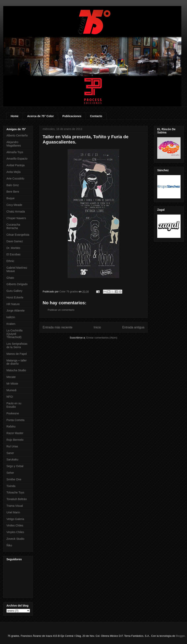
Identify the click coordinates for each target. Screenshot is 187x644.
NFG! (10, 397)
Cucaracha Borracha (13, 226)
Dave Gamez (15, 241)
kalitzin (11, 317)
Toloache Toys (15, 492)
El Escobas (13, 254)
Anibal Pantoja (15, 165)
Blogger (180, 636)
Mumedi (11, 390)
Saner (10, 453)
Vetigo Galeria (15, 519)
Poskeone (13, 413)
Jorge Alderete (15, 311)
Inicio (97, 327)
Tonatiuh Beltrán (17, 499)
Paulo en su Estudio (14, 405)
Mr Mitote (12, 384)
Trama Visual (15, 506)
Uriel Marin (13, 512)
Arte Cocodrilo (15, 179)
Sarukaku (12, 459)
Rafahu (11, 426)
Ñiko (9, 545)
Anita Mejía (13, 172)
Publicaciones (72, 116)
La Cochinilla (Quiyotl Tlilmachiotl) (14, 334)
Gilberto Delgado (17, 284)
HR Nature (13, 304)
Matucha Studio (16, 370)
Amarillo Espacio (17, 159)
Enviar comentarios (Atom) (102, 338)
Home (15, 116)
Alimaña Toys (15, 152)
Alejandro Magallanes (14, 144)
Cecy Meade (14, 205)
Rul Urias (12, 446)
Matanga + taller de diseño (17, 362)
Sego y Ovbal (15, 466)
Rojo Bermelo (15, 440)
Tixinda (11, 486)
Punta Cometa (15, 420)
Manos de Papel (17, 354)
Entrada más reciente (58, 327)
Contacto (96, 116)
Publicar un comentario (61, 310)
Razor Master (15, 433)
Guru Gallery (14, 291)
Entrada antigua (133, 327)
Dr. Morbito (13, 248)
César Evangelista (18, 235)
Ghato (10, 278)
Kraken (11, 324)
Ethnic (10, 261)
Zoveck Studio (15, 539)
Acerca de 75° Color (40, 116)
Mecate (11, 377)
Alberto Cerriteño (17, 135)
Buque (10, 198)
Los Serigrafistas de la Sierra (17, 345)
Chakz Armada (16, 212)
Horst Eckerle (15, 297)
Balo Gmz (13, 185)
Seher (10, 473)
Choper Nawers (16, 218)
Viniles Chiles (15, 525)
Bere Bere (13, 192)
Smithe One (14, 479)
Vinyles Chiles (15, 532)
